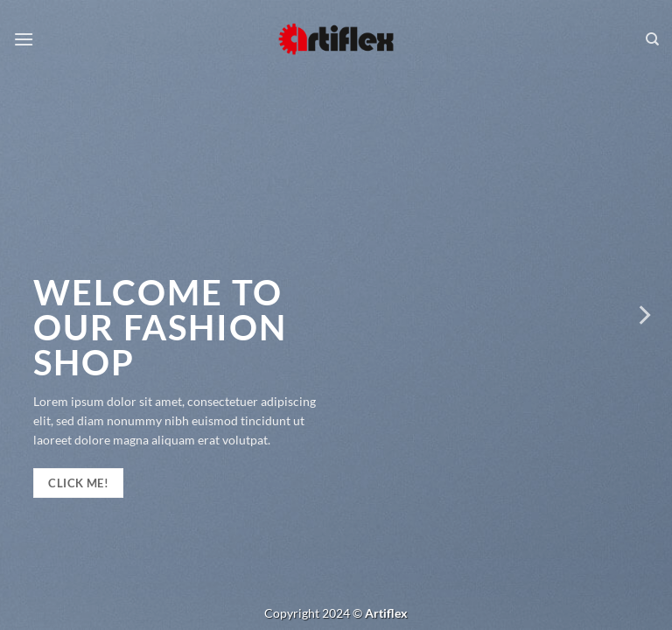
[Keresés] (652, 39)
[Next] (643, 315)
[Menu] (24, 39)
